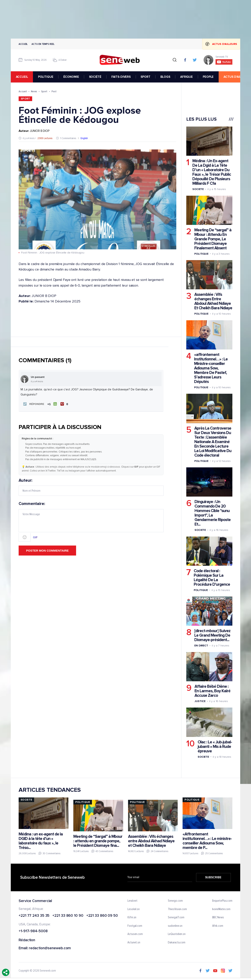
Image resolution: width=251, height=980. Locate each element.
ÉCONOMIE (71, 77)
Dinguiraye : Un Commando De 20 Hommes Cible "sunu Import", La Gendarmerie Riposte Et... (213, 513)
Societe (198, 189)
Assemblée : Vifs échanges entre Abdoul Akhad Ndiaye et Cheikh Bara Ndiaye (151, 841)
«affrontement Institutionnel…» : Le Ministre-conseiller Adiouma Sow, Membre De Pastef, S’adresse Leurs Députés (211, 368)
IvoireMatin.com (221, 909)
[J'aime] (52, 404)
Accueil (23, 44)
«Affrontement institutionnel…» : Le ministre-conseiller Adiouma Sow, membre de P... (207, 841)
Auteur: (91, 487)
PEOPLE (208, 77)
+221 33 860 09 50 (102, 916)
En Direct (201, 646)
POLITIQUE (46, 77)
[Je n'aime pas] (65, 404)
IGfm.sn (132, 918)
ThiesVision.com (177, 909)
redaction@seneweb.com (50, 948)
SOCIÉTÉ (95, 77)
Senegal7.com (176, 918)
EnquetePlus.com (222, 901)
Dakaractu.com (177, 943)
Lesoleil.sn (134, 909)
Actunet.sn (134, 943)
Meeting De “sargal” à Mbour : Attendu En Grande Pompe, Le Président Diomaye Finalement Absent (213, 239)
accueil (22, 77)
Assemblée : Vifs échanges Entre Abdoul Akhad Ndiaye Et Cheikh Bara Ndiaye (213, 301)
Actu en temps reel (43, 44)
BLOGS (165, 77)
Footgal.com (135, 926)
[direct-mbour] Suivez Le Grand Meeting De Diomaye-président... (212, 635)
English (84, 138)
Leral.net (132, 901)
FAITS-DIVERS (121, 77)
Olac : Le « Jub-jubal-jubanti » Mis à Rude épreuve (215, 746)
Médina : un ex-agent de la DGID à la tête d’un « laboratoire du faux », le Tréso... (41, 841)
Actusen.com (135, 934)
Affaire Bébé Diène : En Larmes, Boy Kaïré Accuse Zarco (212, 691)
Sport (44, 91)
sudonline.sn (175, 926)
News (34, 91)
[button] (33, 404)
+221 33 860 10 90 (68, 916)
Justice (200, 701)
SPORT (145, 77)
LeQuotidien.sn (177, 934)
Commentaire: (91, 521)
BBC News (218, 918)
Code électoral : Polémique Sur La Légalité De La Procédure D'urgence (212, 578)
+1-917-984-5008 (33, 931)
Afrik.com (218, 926)
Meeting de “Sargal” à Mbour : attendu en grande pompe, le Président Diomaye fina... (98, 841)
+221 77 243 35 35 (34, 916)
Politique (201, 254)
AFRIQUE (186, 77)
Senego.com (175, 901)
